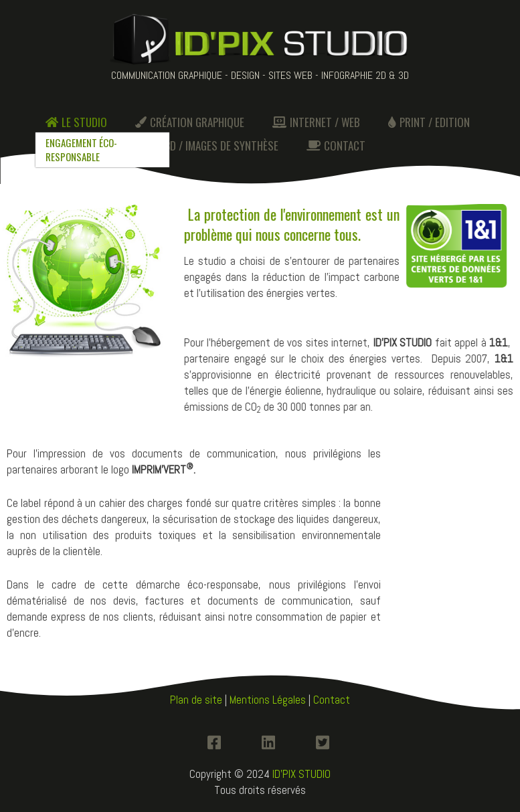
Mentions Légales (268, 700)
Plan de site (196, 700)
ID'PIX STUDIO (301, 774)
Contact (332, 700)
